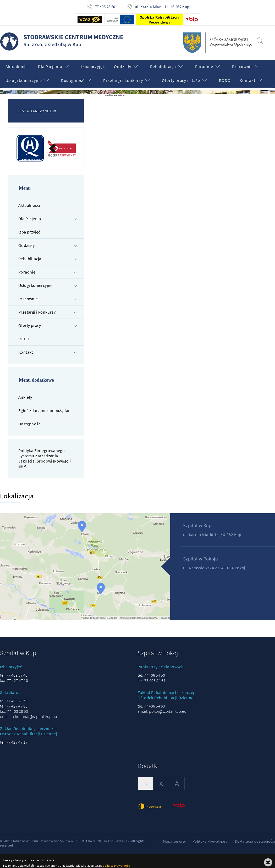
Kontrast (149, 803)
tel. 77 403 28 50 (14, 697)
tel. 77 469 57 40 (14, 672)
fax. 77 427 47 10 (14, 677)
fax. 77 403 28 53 (14, 708)
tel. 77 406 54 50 (151, 672)
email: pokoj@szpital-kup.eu (162, 708)
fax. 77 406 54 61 (152, 677)
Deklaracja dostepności (255, 838)
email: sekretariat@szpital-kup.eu (28, 713)
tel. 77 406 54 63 (151, 703)
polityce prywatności (116, 862)
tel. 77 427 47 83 (14, 703)
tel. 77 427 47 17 (14, 739)
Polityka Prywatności (211, 838)
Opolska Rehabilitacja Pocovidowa (160, 20)
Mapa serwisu (175, 838)
